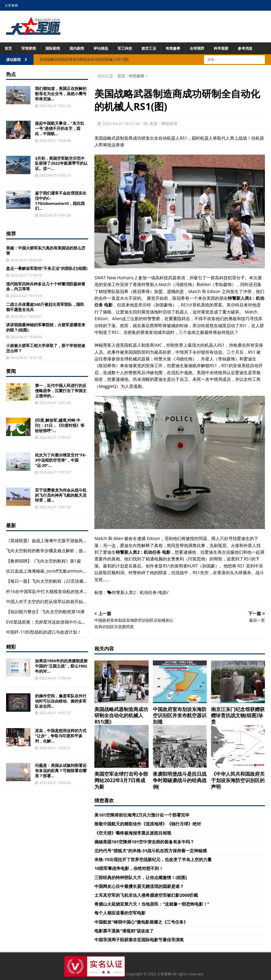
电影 (163, 592)
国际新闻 (53, 48)
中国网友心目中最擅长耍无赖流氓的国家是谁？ (139, 886)
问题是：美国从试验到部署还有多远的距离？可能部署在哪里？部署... (61, 771)
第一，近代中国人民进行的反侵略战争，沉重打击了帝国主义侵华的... (61, 391)
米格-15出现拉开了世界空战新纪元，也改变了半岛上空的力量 (153, 859)
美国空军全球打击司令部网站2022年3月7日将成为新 (121, 780)
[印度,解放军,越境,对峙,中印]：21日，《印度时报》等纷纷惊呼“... (60, 425)
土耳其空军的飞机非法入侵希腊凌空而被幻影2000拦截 (146, 895)
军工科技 (125, 48)
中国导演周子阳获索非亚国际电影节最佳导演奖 (139, 940)
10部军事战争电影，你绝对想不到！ (129, 868)
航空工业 (149, 48)
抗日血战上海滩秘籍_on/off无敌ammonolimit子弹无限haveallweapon (73, 571)
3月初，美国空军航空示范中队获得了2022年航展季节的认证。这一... (61, 163)
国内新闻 (77, 48)
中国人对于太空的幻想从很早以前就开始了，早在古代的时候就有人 (70, 601)
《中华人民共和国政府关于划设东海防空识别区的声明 (238, 780)
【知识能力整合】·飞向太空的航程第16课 (45, 612)
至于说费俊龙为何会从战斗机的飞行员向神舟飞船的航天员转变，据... (61, 495)
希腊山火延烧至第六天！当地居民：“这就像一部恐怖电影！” (152, 904)
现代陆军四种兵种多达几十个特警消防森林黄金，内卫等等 (46, 286)
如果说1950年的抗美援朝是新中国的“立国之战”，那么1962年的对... (61, 666)
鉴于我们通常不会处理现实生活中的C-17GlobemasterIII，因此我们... (61, 201)
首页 (8, 48)
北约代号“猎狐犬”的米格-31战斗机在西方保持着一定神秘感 (151, 851)
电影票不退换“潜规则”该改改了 (124, 931)
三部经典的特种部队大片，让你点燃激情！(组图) (141, 877)
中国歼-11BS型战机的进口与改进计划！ (44, 632)
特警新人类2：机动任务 (134, 592)
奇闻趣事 (173, 48)
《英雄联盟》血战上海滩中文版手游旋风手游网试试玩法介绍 (64, 540)
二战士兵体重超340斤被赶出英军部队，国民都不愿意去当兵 (45, 307)
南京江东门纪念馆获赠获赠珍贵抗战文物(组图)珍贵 (238, 716)
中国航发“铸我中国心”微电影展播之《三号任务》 (141, 922)
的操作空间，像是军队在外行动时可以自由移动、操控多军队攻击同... (61, 701)
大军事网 (11, 5)
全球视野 (197, 48)
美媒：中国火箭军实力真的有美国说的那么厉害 (46, 250)
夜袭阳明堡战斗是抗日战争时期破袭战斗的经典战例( (180, 780)
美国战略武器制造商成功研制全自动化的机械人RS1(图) (121, 716)
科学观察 (221, 48)
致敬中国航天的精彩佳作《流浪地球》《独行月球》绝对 (148, 824)
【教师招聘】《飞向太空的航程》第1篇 (44, 561)
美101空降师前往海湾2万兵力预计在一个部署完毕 (142, 815)
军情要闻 (29, 48)
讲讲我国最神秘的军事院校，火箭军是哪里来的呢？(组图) (46, 327)
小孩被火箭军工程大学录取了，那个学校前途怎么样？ (46, 348)
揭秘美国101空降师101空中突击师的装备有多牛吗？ (144, 842)
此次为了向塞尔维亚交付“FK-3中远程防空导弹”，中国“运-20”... (61, 460)
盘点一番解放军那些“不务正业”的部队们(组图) (47, 268)
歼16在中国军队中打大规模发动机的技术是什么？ (53, 591)
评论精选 (101, 48)
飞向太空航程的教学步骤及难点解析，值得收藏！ (53, 551)
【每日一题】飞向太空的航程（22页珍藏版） (49, 581)
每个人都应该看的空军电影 (120, 913)
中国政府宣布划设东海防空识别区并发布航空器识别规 (180, 716)
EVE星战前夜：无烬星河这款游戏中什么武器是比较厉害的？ (63, 622)
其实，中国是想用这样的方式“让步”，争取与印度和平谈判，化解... (61, 736)
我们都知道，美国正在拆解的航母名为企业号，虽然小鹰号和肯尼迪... (61, 94)
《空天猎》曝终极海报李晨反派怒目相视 (133, 833)
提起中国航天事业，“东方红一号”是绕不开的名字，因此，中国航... (60, 128)
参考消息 (245, 48)
